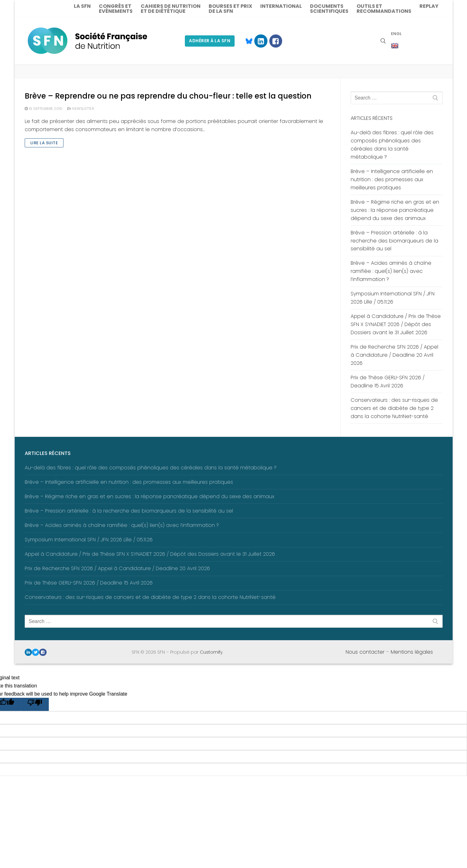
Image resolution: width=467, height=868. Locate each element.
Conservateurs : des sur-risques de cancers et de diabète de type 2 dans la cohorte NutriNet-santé (394, 408)
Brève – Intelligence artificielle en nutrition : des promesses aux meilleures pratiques (392, 179)
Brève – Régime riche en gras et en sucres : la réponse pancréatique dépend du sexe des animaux (395, 210)
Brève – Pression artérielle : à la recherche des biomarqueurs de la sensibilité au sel (394, 241)
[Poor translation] (35, 704)
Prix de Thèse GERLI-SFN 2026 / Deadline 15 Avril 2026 (388, 382)
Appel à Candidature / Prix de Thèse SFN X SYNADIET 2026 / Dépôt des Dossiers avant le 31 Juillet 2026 (396, 324)
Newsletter (81, 109)
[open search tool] (383, 41)
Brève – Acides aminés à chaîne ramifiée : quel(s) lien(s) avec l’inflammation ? (391, 271)
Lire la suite (44, 143)
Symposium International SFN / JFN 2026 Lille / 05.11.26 (393, 298)
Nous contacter (365, 652)
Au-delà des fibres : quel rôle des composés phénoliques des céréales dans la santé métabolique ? (392, 145)
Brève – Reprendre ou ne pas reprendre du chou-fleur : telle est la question (168, 96)
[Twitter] (36, 652)
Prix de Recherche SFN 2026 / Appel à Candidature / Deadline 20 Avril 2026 (394, 355)
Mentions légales (412, 652)
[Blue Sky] (246, 41)
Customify (211, 652)
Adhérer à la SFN (210, 41)
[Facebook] (276, 41)
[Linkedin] (261, 41)
